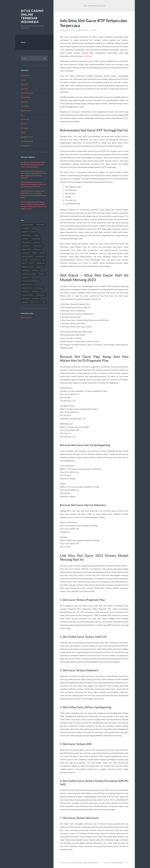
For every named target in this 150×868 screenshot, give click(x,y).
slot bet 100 (25, 119)
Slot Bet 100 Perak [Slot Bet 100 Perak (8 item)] (28, 267)
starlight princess (27, 137)
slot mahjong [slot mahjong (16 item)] (39, 288)
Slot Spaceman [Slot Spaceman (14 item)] (40, 295)
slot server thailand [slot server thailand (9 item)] (28, 295)
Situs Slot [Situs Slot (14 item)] (25, 260)
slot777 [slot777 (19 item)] (24, 263)
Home (23, 42)
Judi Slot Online (26, 111)
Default (23, 80)
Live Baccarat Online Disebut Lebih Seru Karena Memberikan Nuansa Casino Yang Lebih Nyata (33, 165)
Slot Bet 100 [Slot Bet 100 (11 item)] (41, 263)
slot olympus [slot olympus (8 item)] (26, 291)
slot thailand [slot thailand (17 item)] (36, 298)
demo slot (24, 84)
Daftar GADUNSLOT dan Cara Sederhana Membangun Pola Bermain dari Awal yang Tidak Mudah (34, 184)
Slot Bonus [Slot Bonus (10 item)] (35, 270)
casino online (25, 75)
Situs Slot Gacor (26, 317)
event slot (24, 89)
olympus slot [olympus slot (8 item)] (37, 249)
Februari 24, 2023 (67, 30)
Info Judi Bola (25, 97)
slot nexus (24, 128)
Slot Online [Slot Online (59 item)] (35, 291)
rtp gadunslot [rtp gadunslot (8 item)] (26, 253)
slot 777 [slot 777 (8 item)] (32, 263)
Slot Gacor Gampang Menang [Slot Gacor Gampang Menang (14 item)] (31, 281)
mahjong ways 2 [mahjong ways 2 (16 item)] (38, 246)
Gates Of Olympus (27, 93)
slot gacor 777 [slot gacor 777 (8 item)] (26, 277)
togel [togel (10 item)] (44, 302)
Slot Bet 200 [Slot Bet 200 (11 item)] (40, 267)
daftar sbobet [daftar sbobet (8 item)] (40, 225)
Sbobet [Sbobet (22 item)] (35, 253)
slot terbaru (87, 56)
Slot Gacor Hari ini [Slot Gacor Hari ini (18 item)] (27, 284)
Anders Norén (117, 863)
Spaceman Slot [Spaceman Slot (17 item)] (35, 302)
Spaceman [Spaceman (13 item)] (25, 302)
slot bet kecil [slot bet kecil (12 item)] (26, 270)
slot (22, 115)
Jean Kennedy (83, 30)
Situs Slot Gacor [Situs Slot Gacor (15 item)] (35, 260)
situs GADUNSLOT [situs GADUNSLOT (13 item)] (28, 256)
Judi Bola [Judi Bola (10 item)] (36, 235)
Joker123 (24, 102)
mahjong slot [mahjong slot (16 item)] (37, 242)
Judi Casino (25, 106)
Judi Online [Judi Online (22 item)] (25, 239)
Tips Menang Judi (27, 141)
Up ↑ (127, 863)
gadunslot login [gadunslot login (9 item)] (26, 235)
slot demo (24, 124)
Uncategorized (26, 146)
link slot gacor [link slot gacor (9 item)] (26, 242)
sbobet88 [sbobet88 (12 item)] (42, 253)
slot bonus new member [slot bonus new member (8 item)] (29, 274)
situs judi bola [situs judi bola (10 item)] (40, 256)
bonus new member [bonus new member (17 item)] (28, 225)
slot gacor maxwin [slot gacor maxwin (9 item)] (27, 288)
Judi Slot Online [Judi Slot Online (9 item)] (36, 239)
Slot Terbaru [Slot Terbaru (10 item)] (26, 298)
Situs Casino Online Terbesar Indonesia (32, 16)
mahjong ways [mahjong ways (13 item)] (26, 246)
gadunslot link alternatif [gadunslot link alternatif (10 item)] (29, 232)
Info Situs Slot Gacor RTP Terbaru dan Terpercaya (94, 23)
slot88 (23, 133)
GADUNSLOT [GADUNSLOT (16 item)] (26, 228)
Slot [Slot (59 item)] (44, 260)
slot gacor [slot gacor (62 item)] (42, 274)
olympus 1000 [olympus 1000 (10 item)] (26, 249)
